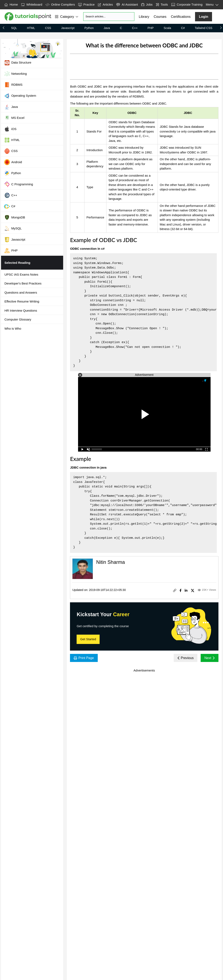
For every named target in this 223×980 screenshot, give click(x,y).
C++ (135, 28)
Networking (15, 74)
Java (107, 28)
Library (144, 17)
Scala (167, 28)
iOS (10, 129)
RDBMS (13, 85)
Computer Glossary (18, 319)
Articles (105, 4)
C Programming (18, 184)
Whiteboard (32, 4)
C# (183, 28)
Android (13, 162)
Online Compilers (60, 4)
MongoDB (14, 217)
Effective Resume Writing (22, 301)
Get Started (88, 639)
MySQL (13, 228)
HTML (31, 28)
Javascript (68, 28)
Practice (86, 4)
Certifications (181, 17)
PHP (151, 28)
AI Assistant (127, 4)
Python (89, 28)
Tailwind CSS (204, 28)
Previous (186, 658)
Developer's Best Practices (23, 283)
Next (209, 658)
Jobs (147, 4)
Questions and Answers (21, 292)
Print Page (84, 658)
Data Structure (18, 63)
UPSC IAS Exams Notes (21, 274)
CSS (48, 28)
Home (11, 4)
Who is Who (13, 328)
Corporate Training (187, 4)
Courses (160, 17)
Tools (162, 4)
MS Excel (14, 118)
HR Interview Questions (21, 310)
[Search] (109, 17)
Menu (212, 5)
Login (204, 17)
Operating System (20, 96)
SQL (14, 28)
